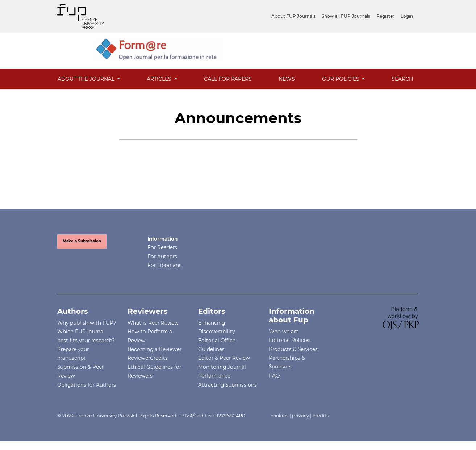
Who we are (284, 332)
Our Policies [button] (341, 79)
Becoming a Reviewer (155, 349)
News (287, 79)
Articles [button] (160, 79)
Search (402, 79)
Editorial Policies (290, 340)
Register (385, 16)
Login (407, 16)
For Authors (162, 257)
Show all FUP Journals (346, 16)
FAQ (274, 376)
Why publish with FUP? (87, 323)
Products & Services (293, 349)
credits (321, 416)
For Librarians (164, 265)
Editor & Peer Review (224, 358)
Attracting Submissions (227, 385)
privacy (300, 416)
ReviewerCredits (148, 358)
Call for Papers (228, 79)
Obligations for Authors (87, 385)
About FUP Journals (293, 16)
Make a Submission (82, 241)
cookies (279, 416)
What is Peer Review (153, 323)
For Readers (162, 247)
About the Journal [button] (87, 79)
